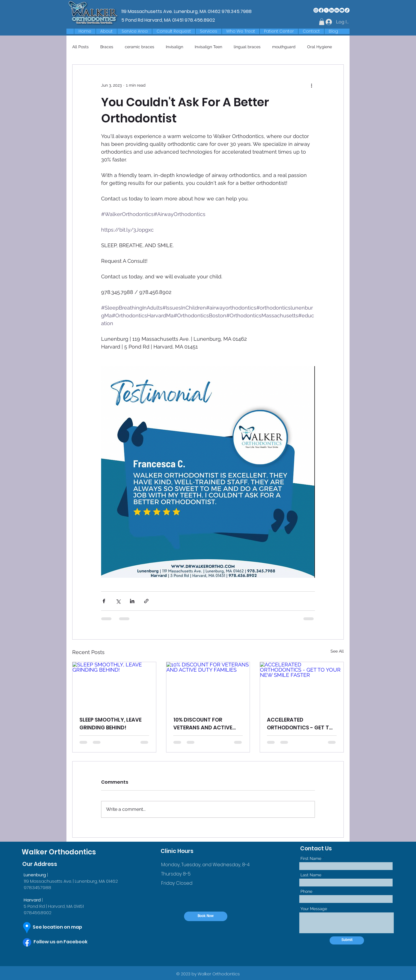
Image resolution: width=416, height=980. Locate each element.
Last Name (311, 875)
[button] (134, 31)
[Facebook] (321, 10)
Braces (107, 47)
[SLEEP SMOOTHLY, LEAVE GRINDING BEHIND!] (114, 685)
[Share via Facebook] (104, 601)
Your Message (314, 909)
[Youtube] (342, 10)
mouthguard (284, 47)
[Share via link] (146, 601)
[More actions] (311, 85)
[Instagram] (316, 10)
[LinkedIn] (331, 10)
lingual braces (247, 47)
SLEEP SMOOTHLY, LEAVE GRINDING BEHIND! (110, 724)
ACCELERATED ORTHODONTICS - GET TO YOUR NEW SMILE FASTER (300, 724)
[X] (326, 10)
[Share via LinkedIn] (132, 601)
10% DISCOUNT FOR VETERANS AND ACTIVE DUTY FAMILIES (203, 724)
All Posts (80, 47)
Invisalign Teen (208, 47)
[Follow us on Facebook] (66, 942)
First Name (311, 858)
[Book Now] (206, 916)
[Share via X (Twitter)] (118, 601)
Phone (306, 891)
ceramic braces (140, 47)
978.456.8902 (200, 20)
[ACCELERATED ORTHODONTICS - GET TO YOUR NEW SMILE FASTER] (302, 685)
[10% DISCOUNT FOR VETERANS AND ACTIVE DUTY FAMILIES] (208, 685)
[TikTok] (347, 10)
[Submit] (347, 940)
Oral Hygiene (320, 47)
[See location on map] (63, 927)
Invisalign (174, 47)
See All (337, 651)
